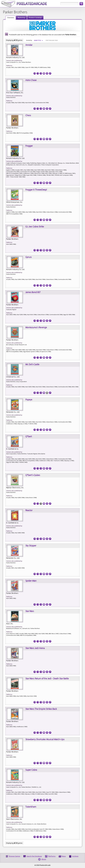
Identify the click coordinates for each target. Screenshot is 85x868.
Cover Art (38, 73)
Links (50, 73)
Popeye (29, 400)
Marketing (21, 18)
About (44, 859)
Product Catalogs (35, 18)
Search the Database (34, 856)
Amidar (29, 45)
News (64, 856)
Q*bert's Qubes (33, 475)
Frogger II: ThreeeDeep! (36, 190)
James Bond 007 (33, 292)
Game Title (38, 40)
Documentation (41, 73)
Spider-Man (31, 581)
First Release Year (52, 40)
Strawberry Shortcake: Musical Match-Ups (45, 740)
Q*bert (29, 437)
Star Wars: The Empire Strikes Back (41, 709)
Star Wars (30, 611)
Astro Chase (31, 80)
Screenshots (35, 73)
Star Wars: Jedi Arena (35, 648)
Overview (11, 18)
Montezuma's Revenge (36, 328)
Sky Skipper (31, 546)
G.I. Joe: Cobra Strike (35, 227)
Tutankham (31, 807)
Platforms (52, 856)
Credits (47, 73)
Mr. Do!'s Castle (32, 365)
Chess (28, 116)
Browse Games (15, 856)
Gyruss (28, 257)
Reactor (29, 510)
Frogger (29, 146)
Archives (75, 856)
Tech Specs (44, 73)
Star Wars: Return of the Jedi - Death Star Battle (47, 679)
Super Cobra (31, 770)
